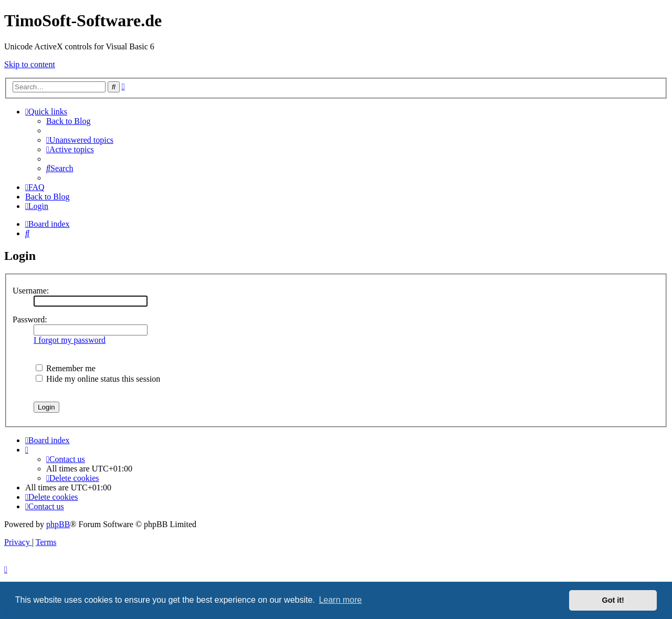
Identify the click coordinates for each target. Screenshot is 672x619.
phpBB (58, 524)
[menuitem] (80, 140)
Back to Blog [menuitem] (68, 121)
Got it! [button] (613, 600)
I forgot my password (70, 340)
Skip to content (30, 64)
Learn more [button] (340, 600)
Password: (30, 319)
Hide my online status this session (98, 379)
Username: (31, 291)
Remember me (66, 368)
